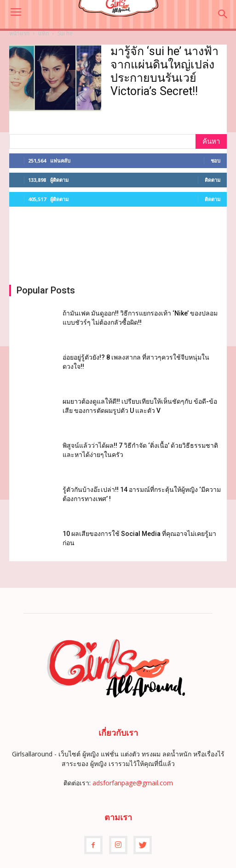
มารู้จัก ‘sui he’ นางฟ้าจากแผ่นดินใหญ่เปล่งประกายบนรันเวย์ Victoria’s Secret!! (164, 71)
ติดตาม (213, 180)
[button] (223, 14)
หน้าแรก (19, 33)
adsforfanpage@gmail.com (133, 783)
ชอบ (216, 161)
